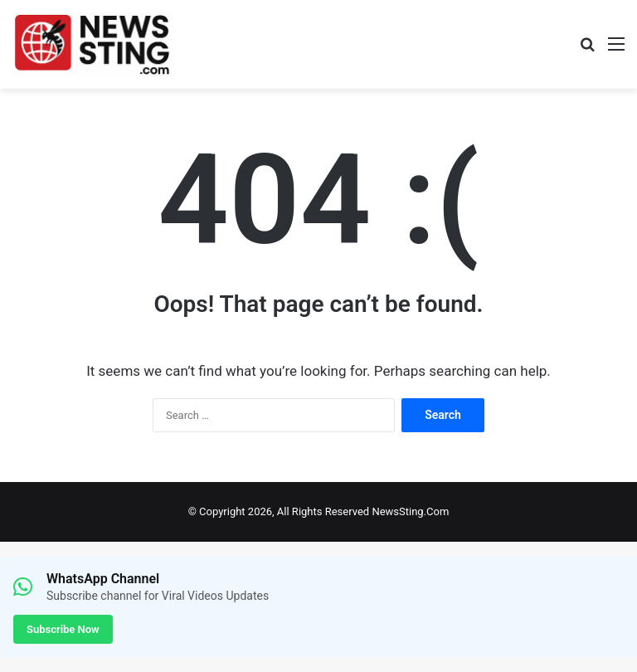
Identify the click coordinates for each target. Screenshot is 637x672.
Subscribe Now (63, 629)
